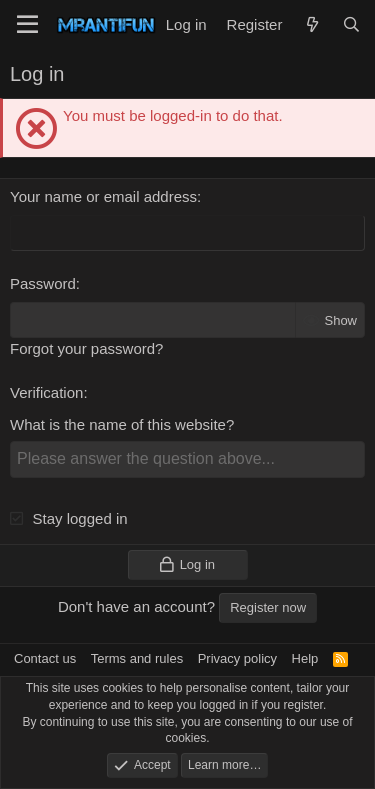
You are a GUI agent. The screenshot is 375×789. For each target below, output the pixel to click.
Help (305, 658)
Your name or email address (103, 196)
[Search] (351, 24)
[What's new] (311, 24)
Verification (46, 392)
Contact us (45, 658)
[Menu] (27, 25)
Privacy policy (237, 658)
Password (43, 283)
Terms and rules (137, 658)
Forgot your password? (86, 348)
